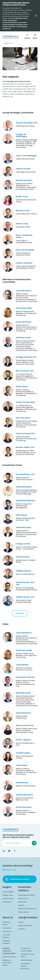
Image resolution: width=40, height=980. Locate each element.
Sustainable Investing (26, 895)
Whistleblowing (27, 960)
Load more (20, 613)
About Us (8, 43)
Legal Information (9, 957)
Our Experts (7, 928)
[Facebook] (15, 851)
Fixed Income (23, 899)
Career (21, 922)
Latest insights (8, 892)
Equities (21, 905)
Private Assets (24, 912)
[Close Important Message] (36, 16)
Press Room (7, 931)
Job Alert (21, 929)
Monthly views (8, 899)
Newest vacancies (25, 926)
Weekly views (8, 895)
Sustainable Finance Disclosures (25, 966)
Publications (7, 902)
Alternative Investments (27, 909)
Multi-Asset (23, 902)
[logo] (11, 37)
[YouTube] (9, 851)
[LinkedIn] (4, 851)
